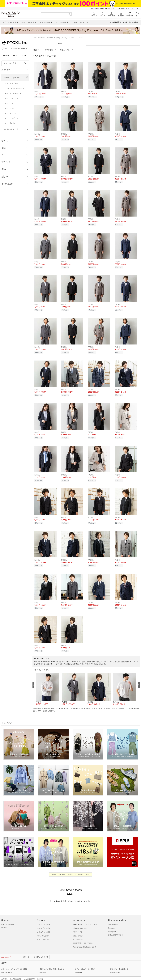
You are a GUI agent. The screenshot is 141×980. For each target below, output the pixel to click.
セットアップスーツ (12, 83)
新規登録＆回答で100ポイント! (103, 8)
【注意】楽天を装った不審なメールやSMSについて (71, 869)
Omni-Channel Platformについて (85, 942)
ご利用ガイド (78, 927)
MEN (15, 56)
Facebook (112, 923)
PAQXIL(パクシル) (60, 38)
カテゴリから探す (44, 927)
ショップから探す (44, 923)
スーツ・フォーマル (12, 78)
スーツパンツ (10, 103)
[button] (47, 684)
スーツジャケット (11, 98)
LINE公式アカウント (116, 930)
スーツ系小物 (10, 123)
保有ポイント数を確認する (119, 964)
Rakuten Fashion (46, 38)
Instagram (112, 926)
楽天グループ (122, 8)
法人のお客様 (78, 934)
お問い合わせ (78, 930)
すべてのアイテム (44, 934)
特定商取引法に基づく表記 (83, 938)
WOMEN (6, 56)
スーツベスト (10, 108)
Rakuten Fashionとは (80, 923)
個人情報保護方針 (16, 974)
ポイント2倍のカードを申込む (85, 964)
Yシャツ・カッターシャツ (14, 88)
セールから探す (43, 930)
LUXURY (4, 922)
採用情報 (40, 974)
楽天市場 (135, 8)
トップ (35, 38)
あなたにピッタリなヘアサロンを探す (14, 964)
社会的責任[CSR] (29, 974)
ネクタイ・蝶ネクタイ (13, 93)
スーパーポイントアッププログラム (86, 919)
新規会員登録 (113, 919)
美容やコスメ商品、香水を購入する (52, 964)
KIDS (24, 56)
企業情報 (4, 974)
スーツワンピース (11, 118)
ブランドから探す (44, 919)
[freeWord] (15, 63)
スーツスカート (11, 113)
